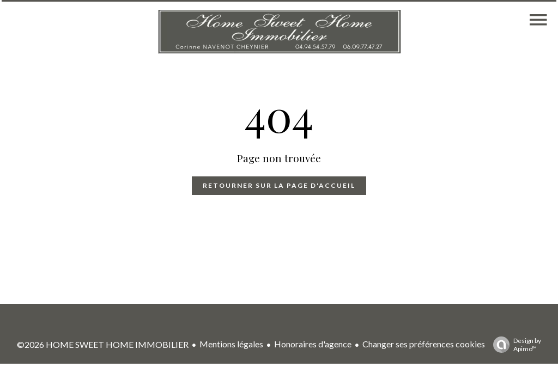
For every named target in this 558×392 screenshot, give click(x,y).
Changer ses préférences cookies (424, 344)
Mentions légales (231, 344)
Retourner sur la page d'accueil (279, 185)
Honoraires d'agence (313, 344)
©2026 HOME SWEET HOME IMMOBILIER (103, 344)
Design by (514, 345)
